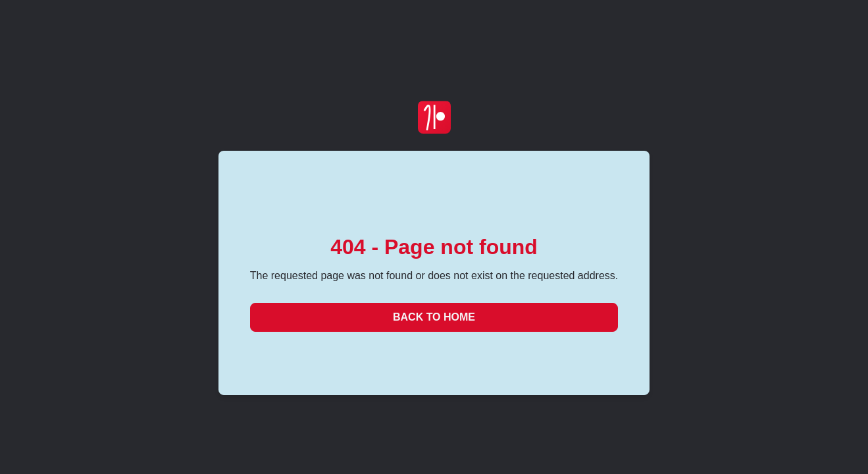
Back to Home (434, 317)
